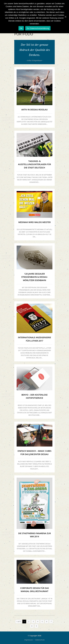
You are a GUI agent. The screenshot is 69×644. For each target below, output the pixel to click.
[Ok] (65, 17)
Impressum (29, 640)
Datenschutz (40, 640)
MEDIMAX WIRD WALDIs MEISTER (34, 222)
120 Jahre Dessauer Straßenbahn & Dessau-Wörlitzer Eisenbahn (34, 277)
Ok (21, 28)
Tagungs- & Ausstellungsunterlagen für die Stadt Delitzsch (34, 164)
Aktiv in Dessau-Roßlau (34, 110)
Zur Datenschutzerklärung (38, 28)
